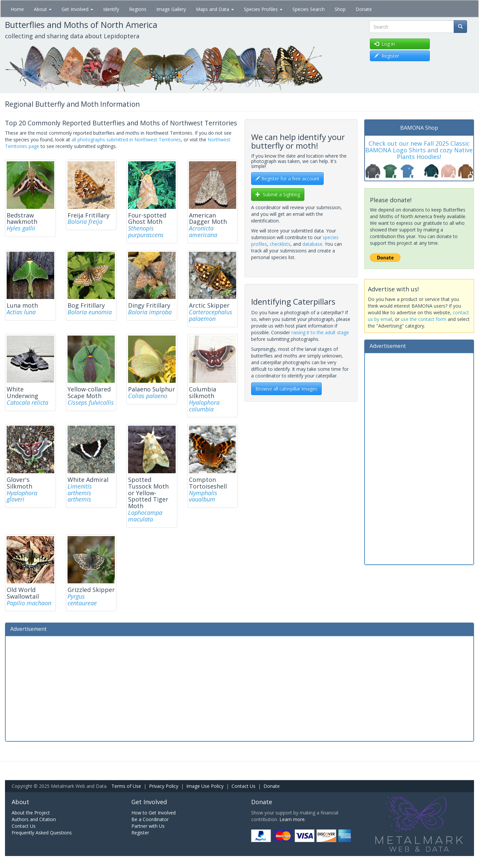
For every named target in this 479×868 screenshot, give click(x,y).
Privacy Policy (164, 786)
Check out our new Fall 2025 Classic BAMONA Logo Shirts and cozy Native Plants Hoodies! (419, 150)
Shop (340, 9)
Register (140, 833)
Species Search (309, 9)
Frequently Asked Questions (42, 833)
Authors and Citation (34, 819)
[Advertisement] (419, 458)
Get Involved (77, 9)
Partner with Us (148, 826)
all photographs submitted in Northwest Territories (126, 140)
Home (17, 9)
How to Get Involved (154, 813)
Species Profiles (263, 9)
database (312, 244)
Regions (138, 9)
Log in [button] (385, 44)
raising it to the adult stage (320, 332)
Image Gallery (171, 9)
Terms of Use (126, 786)
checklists (280, 244)
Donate (364, 9)
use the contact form (424, 319)
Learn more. (293, 819)
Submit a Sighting (278, 194)
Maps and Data (215, 9)
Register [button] (387, 56)
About (43, 9)
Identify (111, 9)
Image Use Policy (205, 786)
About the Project (31, 813)
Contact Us (243, 786)
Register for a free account (287, 178)
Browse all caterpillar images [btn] (286, 389)
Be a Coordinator (150, 819)
